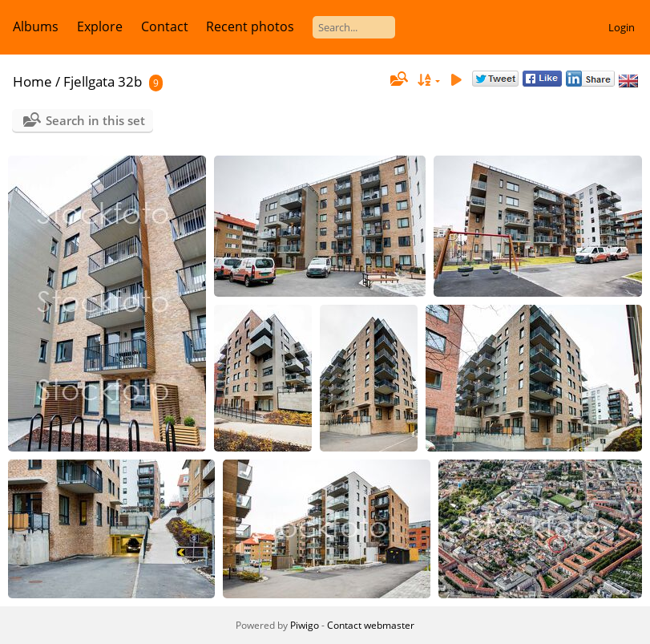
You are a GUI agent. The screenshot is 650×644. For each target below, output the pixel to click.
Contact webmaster (371, 625)
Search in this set (95, 120)
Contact (165, 26)
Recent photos (250, 26)
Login (622, 27)
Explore (100, 26)
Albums (36, 26)
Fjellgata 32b (103, 81)
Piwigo (305, 625)
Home (32, 81)
